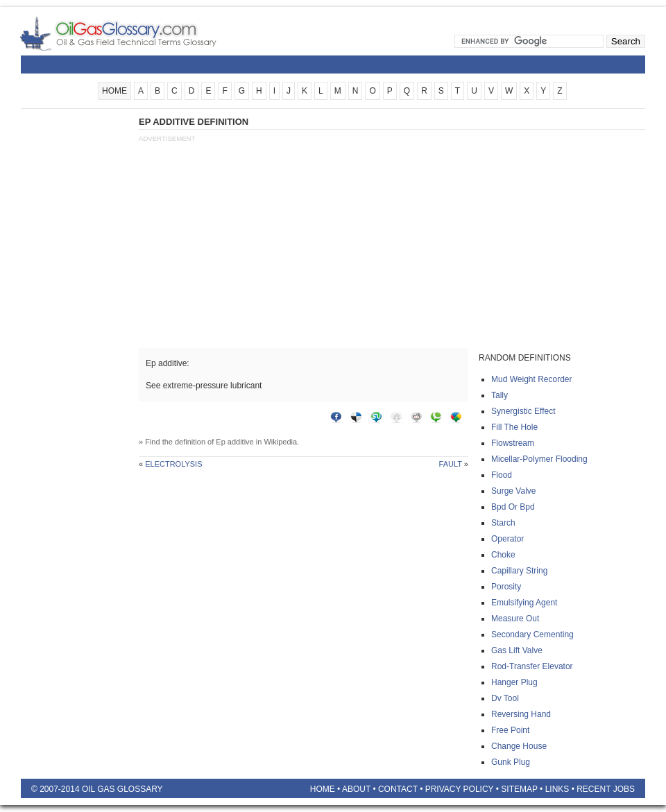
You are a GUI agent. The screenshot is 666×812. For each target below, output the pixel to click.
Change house (519, 746)
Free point (510, 730)
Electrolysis (173, 464)
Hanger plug (514, 682)
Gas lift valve (517, 650)
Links (557, 789)
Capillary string (519, 571)
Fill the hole (514, 427)
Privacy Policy (460, 789)
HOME (114, 91)
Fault (451, 464)
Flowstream (513, 443)
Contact (398, 789)
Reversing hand (521, 714)
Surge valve (513, 491)
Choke (503, 555)
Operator (507, 539)
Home (323, 789)
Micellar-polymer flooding (539, 459)
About (356, 789)
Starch (503, 523)
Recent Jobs (606, 789)
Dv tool (505, 698)
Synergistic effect (523, 411)
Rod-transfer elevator (532, 666)
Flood (502, 475)
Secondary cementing (532, 634)
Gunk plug (511, 762)
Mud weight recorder (532, 379)
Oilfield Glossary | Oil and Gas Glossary (135, 33)
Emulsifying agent (524, 603)
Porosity (506, 587)
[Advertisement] (76, 324)
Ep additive (234, 442)
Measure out (515, 619)
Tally (499, 395)
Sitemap (519, 789)
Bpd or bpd (513, 507)
